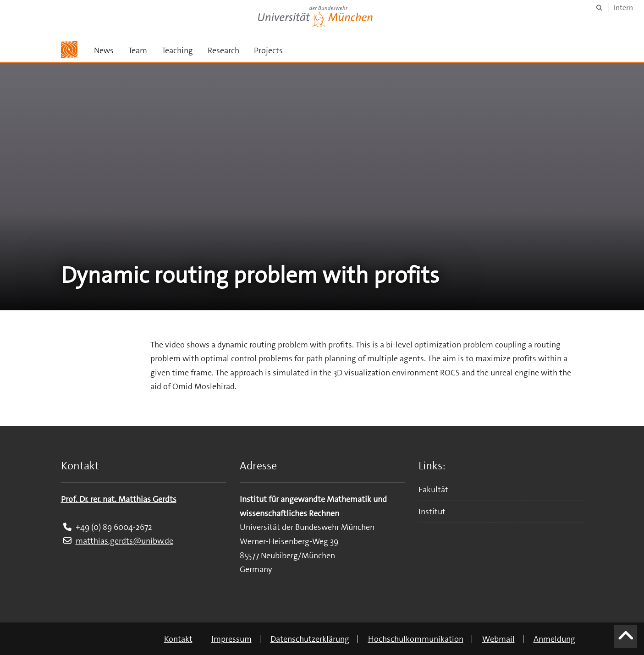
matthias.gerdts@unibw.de (124, 541)
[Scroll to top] (626, 640)
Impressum (231, 639)
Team (138, 50)
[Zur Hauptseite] (69, 50)
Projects (268, 50)
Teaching (177, 50)
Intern (623, 8)
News (104, 50)
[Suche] (599, 8)
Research (223, 50)
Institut (432, 512)
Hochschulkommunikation (416, 639)
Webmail (498, 639)
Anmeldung (554, 639)
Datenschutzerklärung (310, 639)
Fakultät (433, 490)
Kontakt (178, 639)
